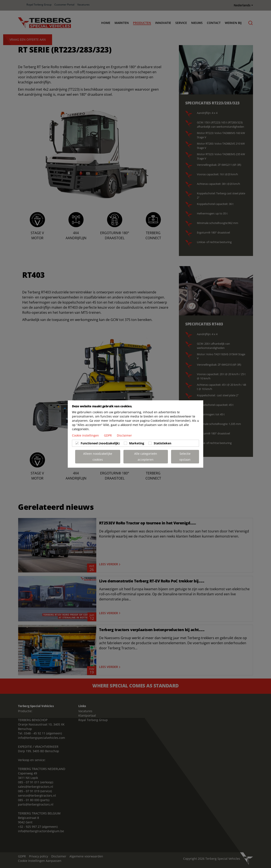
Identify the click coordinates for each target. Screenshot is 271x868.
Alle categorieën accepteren (146, 457)
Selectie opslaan (185, 457)
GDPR (108, 435)
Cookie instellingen (86, 435)
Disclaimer (124, 435)
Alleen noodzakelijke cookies (98, 457)
